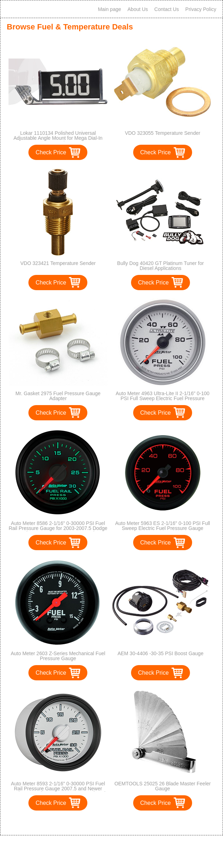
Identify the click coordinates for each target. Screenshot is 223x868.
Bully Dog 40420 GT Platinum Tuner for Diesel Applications (161, 266)
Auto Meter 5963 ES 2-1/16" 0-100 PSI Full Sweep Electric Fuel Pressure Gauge (162, 526)
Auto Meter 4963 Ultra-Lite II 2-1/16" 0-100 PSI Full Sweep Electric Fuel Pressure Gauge (163, 398)
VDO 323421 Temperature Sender (58, 263)
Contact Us (167, 9)
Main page (110, 9)
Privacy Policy (201, 9)
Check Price (51, 152)
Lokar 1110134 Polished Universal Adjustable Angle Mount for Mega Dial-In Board (58, 138)
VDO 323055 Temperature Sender (163, 133)
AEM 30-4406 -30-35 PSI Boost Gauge (161, 653)
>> (124, 822)
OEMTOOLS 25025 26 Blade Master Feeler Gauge (162, 786)
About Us (138, 9)
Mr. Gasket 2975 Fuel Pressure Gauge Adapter (58, 396)
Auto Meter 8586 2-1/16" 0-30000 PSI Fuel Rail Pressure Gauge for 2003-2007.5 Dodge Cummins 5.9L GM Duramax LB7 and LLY (58, 528)
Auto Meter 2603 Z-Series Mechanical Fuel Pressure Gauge (58, 656)
